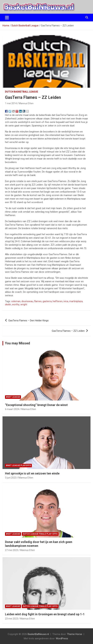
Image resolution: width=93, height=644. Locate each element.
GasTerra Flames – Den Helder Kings (28, 320)
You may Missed (17, 343)
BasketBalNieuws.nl (38, 634)
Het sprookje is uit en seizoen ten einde (32, 473)
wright (24, 304)
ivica (66, 301)
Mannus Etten (26, 103)
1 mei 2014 (11, 103)
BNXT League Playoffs (18, 465)
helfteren (58, 301)
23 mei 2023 (12, 619)
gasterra (47, 301)
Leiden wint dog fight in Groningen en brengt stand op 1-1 (45, 614)
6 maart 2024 (12, 409)
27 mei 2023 (12, 550)
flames (38, 301)
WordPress (62, 638)
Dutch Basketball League (22, 92)
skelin (8, 304)
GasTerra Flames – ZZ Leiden (68, 331)
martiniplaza (76, 301)
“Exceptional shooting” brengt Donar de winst (36, 405)
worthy (16, 304)
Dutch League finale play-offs (40, 534)
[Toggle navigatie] (7, 18)
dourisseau (27, 301)
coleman (16, 301)
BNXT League (13, 397)
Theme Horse (75, 634)
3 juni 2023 (11, 478)
